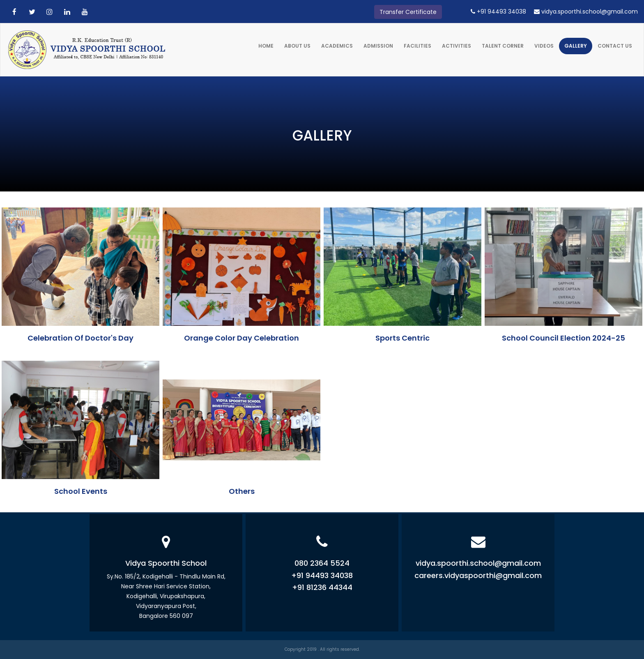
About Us (297, 46)
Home (266, 46)
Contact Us (615, 46)
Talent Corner (503, 46)
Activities (457, 46)
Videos (544, 46)
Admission (378, 46)
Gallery (576, 46)
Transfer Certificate (408, 12)
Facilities (417, 46)
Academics (337, 46)
